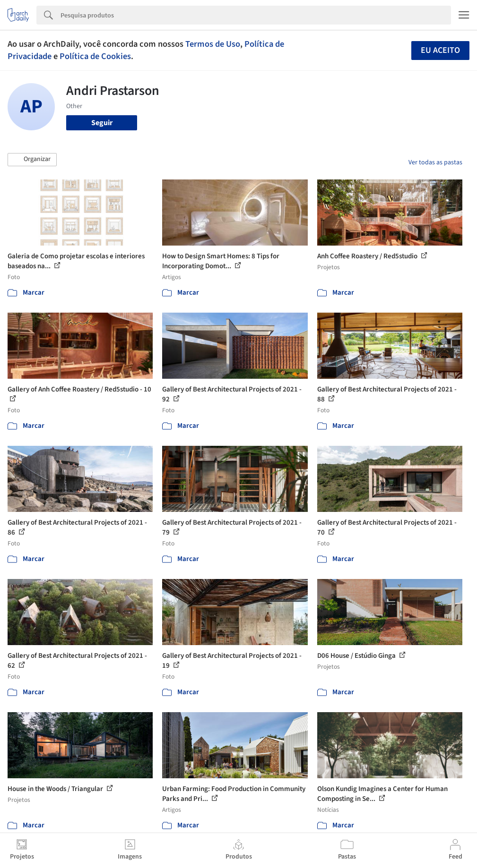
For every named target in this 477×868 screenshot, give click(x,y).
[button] (32, 160)
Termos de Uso (213, 44)
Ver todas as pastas (435, 162)
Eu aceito (440, 50)
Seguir (102, 123)
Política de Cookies (95, 56)
